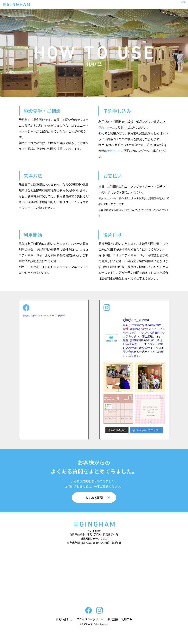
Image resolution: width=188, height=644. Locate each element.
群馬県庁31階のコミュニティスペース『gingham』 (45, 316)
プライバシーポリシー (90, 619)
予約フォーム (107, 128)
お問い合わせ (64, 619)
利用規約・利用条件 (120, 619)
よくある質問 (94, 498)
